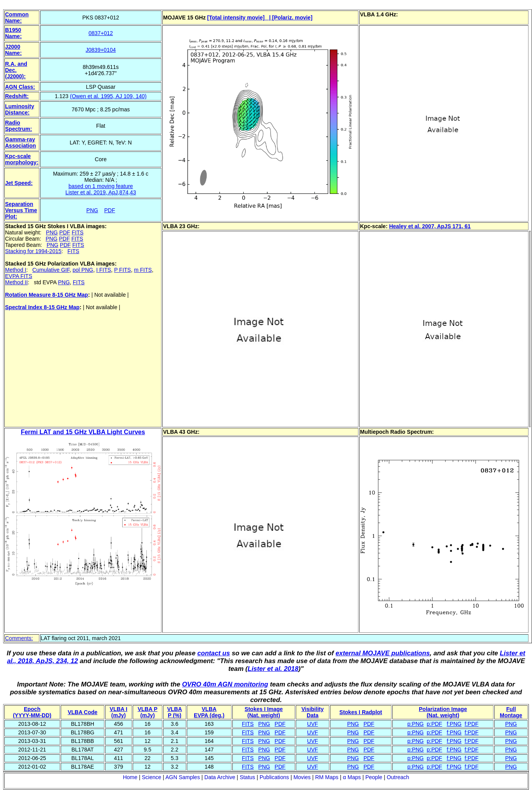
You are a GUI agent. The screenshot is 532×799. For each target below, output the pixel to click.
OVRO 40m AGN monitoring (225, 684)
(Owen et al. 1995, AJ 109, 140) (108, 96)
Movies (302, 777)
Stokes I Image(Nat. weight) (264, 712)
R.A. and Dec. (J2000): (16, 70)
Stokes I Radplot (361, 712)
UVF (313, 724)
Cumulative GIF (51, 270)
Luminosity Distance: (20, 109)
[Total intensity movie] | (240, 18)
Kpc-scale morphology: (22, 159)
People (374, 777)
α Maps (352, 777)
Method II (16, 282)
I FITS (104, 270)
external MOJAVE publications (383, 653)
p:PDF (435, 724)
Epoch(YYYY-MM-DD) (32, 712)
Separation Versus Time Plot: (21, 210)
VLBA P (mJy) (148, 712)
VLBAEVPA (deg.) (209, 712)
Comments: (19, 638)
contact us (214, 653)
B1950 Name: (13, 33)
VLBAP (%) (174, 712)
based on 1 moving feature (101, 186)
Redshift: (17, 96)
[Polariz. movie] (292, 18)
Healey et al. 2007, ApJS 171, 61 (430, 226)
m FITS (143, 270)
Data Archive (220, 777)
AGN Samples (183, 777)
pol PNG (83, 270)
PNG (92, 210)
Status (248, 777)
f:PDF (472, 724)
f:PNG (454, 724)
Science (151, 777)
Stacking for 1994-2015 (33, 251)
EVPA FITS (19, 276)
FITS (77, 232)
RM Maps (327, 777)
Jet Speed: (19, 183)
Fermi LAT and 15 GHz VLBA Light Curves (83, 432)
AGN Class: (20, 87)
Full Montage (511, 712)
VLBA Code (83, 712)
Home (130, 777)
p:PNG (416, 724)
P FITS (122, 270)
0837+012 (101, 33)
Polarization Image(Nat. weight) (443, 712)
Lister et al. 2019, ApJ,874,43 (101, 192)
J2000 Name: (13, 50)
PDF (110, 210)
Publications (274, 777)
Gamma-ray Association (20, 143)
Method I (16, 270)
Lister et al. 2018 (273, 669)
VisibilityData (312, 712)
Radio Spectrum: (18, 126)
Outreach (398, 777)
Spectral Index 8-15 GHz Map (42, 307)
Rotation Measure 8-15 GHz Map (47, 295)
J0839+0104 (101, 50)
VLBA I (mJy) (119, 712)
